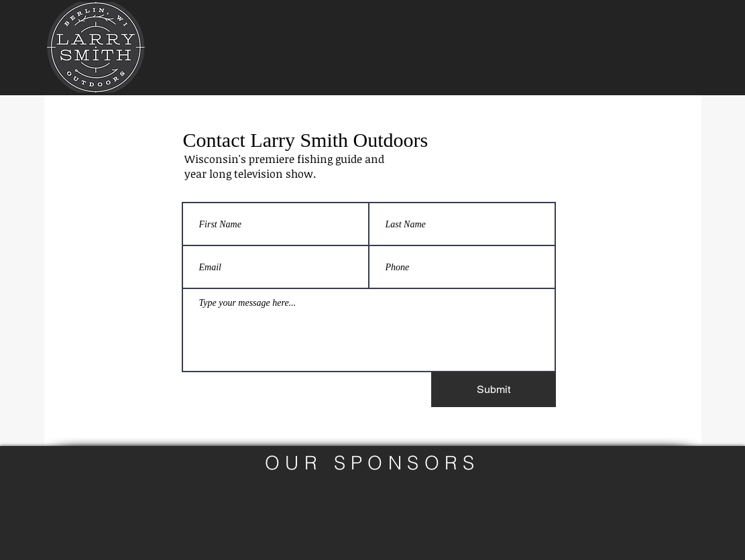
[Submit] (494, 390)
